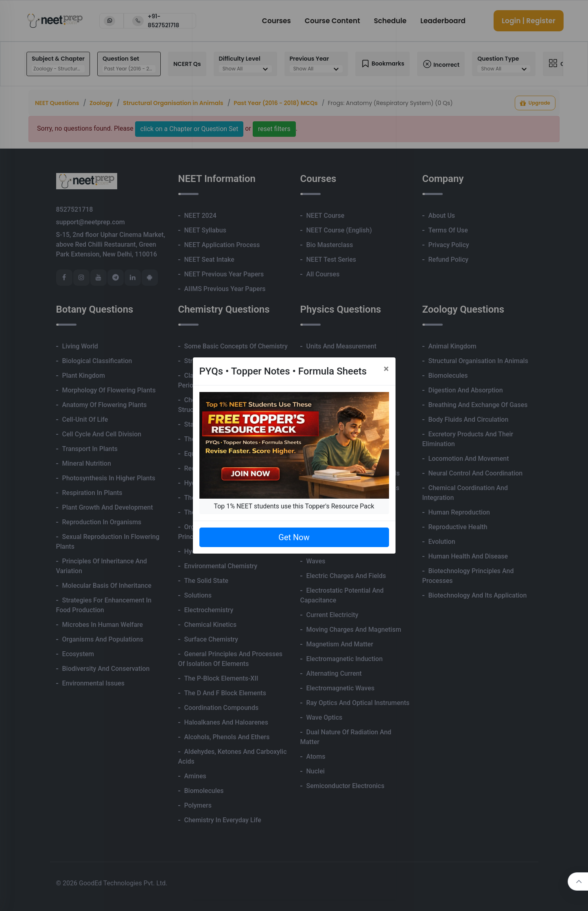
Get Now (294, 537)
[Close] (386, 369)
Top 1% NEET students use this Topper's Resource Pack (294, 506)
